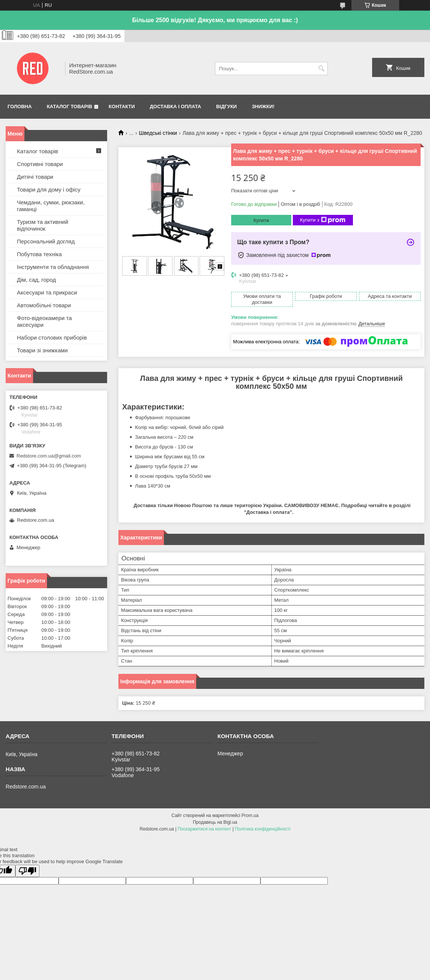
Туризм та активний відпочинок (42, 225)
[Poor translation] (27, 871)
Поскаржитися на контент (204, 829)
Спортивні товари (40, 164)
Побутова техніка (39, 254)
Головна (20, 106)
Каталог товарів (69, 106)
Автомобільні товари (44, 305)
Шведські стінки (158, 133)
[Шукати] (321, 69)
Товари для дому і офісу (49, 190)
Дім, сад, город (36, 280)
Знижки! (263, 106)
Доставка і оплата (176, 106)
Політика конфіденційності (263, 829)
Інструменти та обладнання (53, 267)
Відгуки (226, 106)
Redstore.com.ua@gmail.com (49, 456)
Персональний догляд (46, 241)
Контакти (122, 106)
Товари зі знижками (42, 350)
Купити (261, 220)
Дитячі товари (35, 177)
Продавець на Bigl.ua (215, 822)
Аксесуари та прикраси (47, 292)
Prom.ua (250, 815)
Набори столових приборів (52, 337)
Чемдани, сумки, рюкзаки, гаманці (51, 206)
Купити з (323, 220)
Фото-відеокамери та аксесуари (44, 321)
